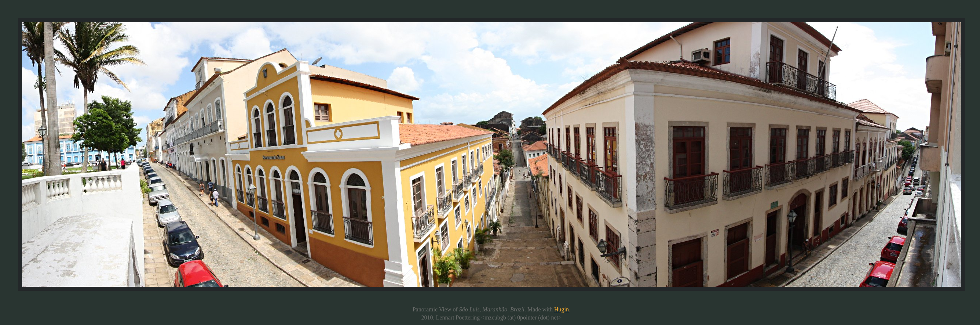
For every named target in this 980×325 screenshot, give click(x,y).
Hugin (562, 309)
